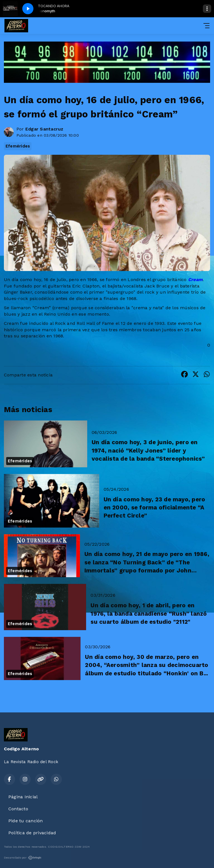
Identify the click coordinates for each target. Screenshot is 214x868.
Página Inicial (23, 797)
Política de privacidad (32, 833)
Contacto (18, 809)
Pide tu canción (26, 821)
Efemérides (18, 146)
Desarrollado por (23, 858)
